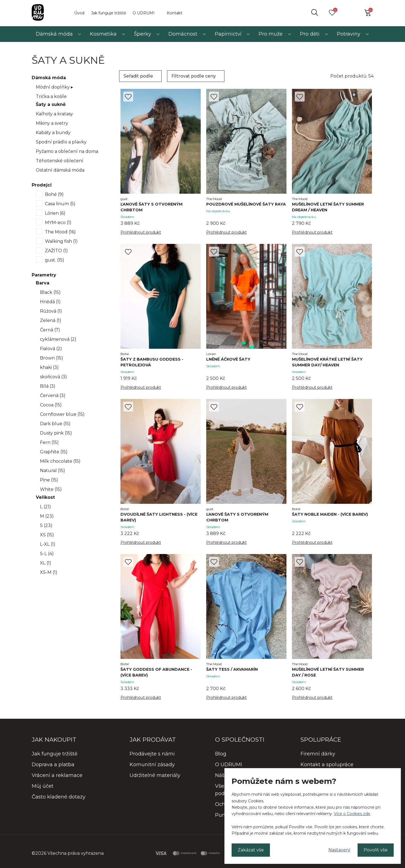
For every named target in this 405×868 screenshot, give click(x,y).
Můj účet (43, 786)
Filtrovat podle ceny (194, 76)
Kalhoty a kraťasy (54, 114)
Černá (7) (50, 330)
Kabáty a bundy (53, 133)
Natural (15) (53, 471)
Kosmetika (103, 34)
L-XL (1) (48, 544)
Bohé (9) (54, 194)
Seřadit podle (138, 76)
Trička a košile (51, 96)
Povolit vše (376, 850)
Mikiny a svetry (52, 123)
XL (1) (46, 563)
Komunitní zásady (152, 765)
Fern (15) (49, 442)
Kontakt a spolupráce (327, 765)
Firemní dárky (318, 754)
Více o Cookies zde (352, 814)
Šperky (143, 34)
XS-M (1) (49, 572)
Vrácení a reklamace (57, 775)
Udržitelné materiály (155, 775)
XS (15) (47, 535)
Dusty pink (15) (56, 433)
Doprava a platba (53, 765)
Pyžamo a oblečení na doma (67, 151)
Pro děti (310, 34)
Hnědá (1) (50, 302)
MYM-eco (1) (58, 223)
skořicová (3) (53, 377)
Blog (221, 754)
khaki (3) (49, 367)
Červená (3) (53, 396)
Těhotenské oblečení (60, 161)
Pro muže (271, 34)
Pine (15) (49, 480)
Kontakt (175, 13)
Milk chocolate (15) (60, 461)
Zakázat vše (251, 850)
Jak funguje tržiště (108, 13)
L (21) (45, 507)
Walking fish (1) (61, 241)
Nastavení (339, 850)
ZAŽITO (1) (56, 251)
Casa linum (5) (60, 204)
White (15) (51, 489)
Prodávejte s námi (152, 754)
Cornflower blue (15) (62, 414)
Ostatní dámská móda (60, 170)
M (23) (47, 516)
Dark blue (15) (55, 424)
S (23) (46, 525)
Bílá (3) (48, 386)
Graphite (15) (54, 452)
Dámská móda (54, 34)
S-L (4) (47, 554)
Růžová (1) (51, 311)
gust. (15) (55, 260)
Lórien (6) (55, 213)
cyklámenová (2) (58, 339)
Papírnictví (228, 34)
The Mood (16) (60, 232)
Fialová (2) (51, 349)
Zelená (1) (51, 320)
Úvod (79, 13)
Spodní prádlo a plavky (61, 142)
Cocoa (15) (51, 405)
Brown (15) (52, 358)
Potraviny (349, 34)
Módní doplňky (54, 87)
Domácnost (183, 34)
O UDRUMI (144, 13)
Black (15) (50, 292)
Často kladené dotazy (59, 797)
